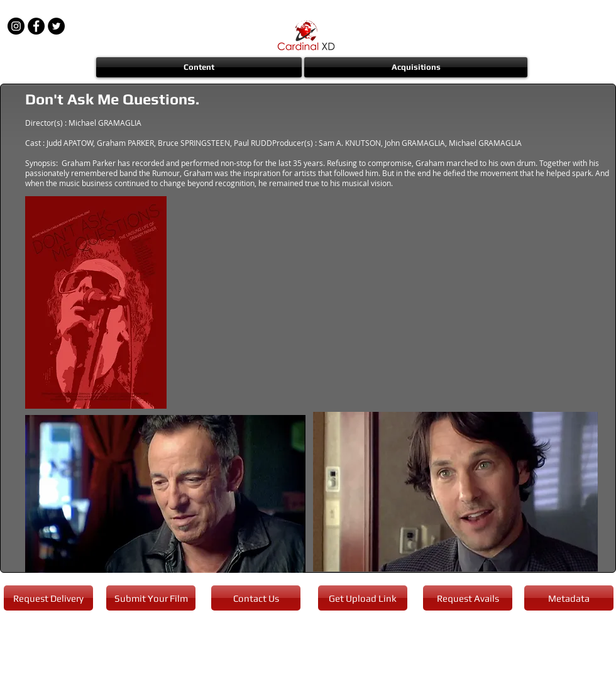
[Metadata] (569, 598)
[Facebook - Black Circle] (36, 26)
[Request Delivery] (48, 598)
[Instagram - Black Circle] (16, 26)
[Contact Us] (256, 598)
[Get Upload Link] (363, 598)
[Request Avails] (468, 598)
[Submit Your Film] (151, 598)
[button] (200, 67)
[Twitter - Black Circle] (56, 26)
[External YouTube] (394, 302)
